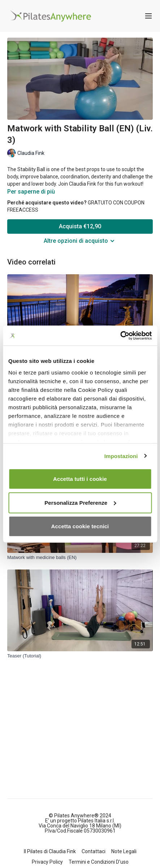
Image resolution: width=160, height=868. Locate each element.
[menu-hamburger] (148, 16)
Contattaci (94, 851)
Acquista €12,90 (80, 226)
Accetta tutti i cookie (80, 479)
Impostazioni (121, 456)
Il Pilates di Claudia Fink (50, 851)
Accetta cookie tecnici (80, 526)
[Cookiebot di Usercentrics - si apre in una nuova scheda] (120, 335)
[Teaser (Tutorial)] (80, 656)
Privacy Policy (47, 862)
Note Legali (124, 851)
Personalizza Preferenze (80, 502)
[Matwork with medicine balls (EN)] (80, 558)
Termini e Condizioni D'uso (99, 862)
